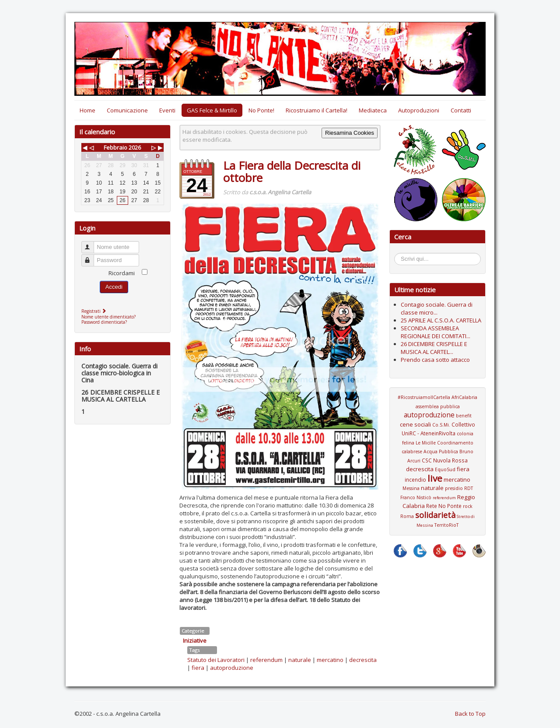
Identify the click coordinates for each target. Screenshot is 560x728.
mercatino (330, 660)
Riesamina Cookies (350, 133)
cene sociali (415, 424)
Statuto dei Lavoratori (216, 660)
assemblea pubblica (438, 406)
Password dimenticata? (104, 322)
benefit (464, 416)
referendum (266, 660)
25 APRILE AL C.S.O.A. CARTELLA (441, 320)
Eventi (167, 110)
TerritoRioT (446, 525)
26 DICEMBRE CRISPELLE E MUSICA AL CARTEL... (434, 348)
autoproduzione (232, 668)
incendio (415, 479)
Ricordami (122, 273)
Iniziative (195, 640)
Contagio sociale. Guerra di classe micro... (437, 308)
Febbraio (115, 147)
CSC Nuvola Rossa (445, 460)
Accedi (114, 287)
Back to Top (470, 714)
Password (92, 257)
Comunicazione (127, 110)
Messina (411, 488)
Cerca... (399, 254)
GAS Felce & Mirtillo (212, 110)
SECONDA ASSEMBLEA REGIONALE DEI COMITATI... (436, 332)
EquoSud (445, 469)
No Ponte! (261, 110)
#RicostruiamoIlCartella (424, 397)
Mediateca (373, 110)
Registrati (95, 311)
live (435, 478)
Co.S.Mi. (441, 425)
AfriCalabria (464, 397)
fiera (198, 668)
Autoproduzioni (419, 110)
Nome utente (92, 243)
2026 (135, 147)
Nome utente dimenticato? (108, 317)
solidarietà (435, 515)
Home (87, 110)
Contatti (461, 110)
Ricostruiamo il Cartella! (317, 110)
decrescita (363, 660)
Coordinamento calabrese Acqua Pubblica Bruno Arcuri (437, 452)
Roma (407, 516)
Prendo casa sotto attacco (435, 360)
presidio (454, 488)
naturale (300, 660)
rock (468, 506)
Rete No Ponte (444, 506)
